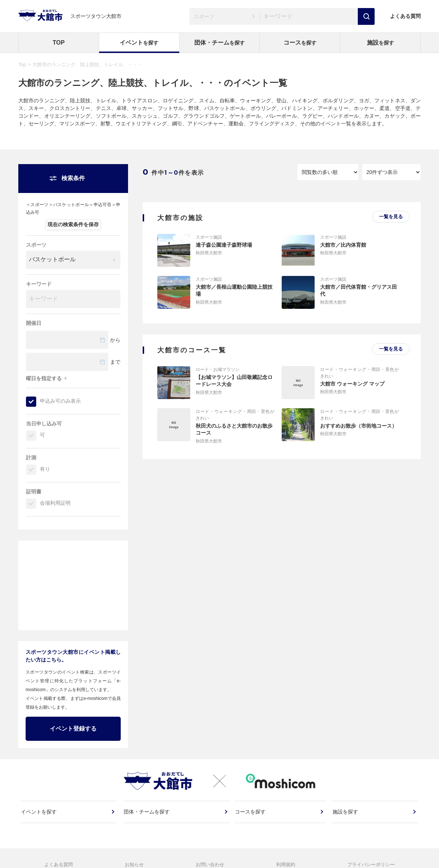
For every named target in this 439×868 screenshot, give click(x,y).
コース (300, 43)
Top (22, 65)
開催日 (34, 323)
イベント (139, 43)
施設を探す (346, 816)
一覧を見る (391, 217)
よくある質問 (405, 16)
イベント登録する (73, 729)
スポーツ (36, 245)
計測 (31, 458)
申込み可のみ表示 (60, 401)
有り (45, 469)
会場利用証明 (55, 503)
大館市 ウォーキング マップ (352, 384)
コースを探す (251, 816)
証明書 (34, 492)
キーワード (39, 284)
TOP (59, 43)
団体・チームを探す (147, 816)
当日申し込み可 (44, 424)
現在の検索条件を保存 (73, 224)
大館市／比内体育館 (343, 245)
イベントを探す (40, 816)
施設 (380, 43)
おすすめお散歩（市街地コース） (359, 426)
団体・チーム (219, 43)
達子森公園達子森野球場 (224, 245)
